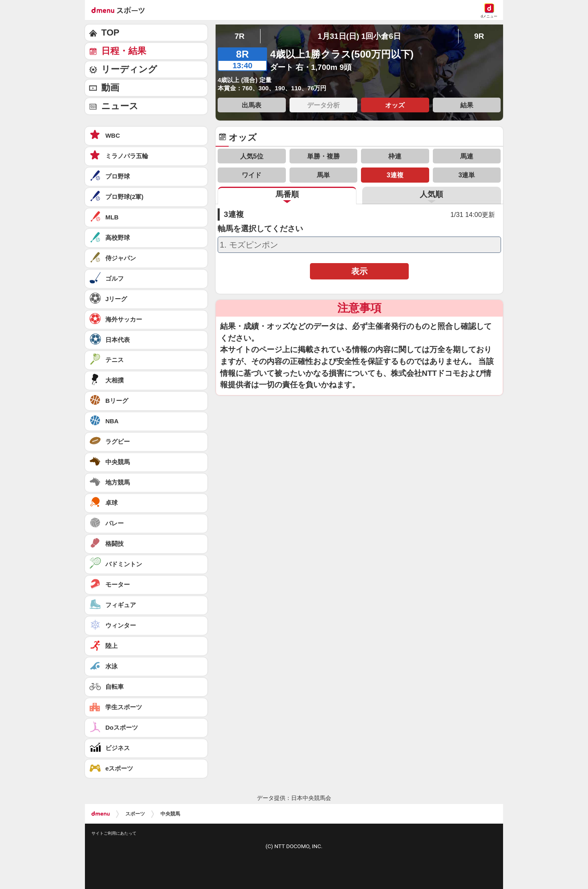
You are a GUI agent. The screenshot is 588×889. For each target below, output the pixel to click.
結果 (467, 105)
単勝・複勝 (323, 156)
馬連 (467, 156)
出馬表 (252, 105)
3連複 (395, 175)
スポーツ (135, 814)
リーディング (129, 69)
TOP (110, 32)
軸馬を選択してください (260, 229)
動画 (110, 88)
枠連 (395, 156)
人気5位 (252, 156)
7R (239, 36)
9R (479, 36)
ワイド (252, 175)
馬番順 (287, 194)
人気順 (431, 194)
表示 (359, 271)
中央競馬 (170, 814)
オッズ (395, 105)
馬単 (323, 175)
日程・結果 (124, 51)
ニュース (120, 106)
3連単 (467, 175)
